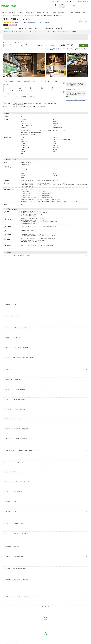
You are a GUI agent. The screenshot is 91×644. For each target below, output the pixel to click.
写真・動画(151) (29, 28)
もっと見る (45, 607)
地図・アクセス (39, 28)
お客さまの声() (49, 28)
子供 (52, 45)
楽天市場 (80, 2)
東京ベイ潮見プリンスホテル (17, 19)
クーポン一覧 (59, 28)
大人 (49, 45)
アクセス (48, 32)
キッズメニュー (39, 32)
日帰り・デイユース (19, 42)
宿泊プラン (8, 42)
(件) (17, 22)
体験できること (66, 32)
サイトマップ (65, 2)
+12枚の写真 (77, 71)
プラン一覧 (14, 28)
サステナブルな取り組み (44, 22)
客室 (12, 32)
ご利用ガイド (58, 2)
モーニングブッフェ (21, 32)
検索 (83, 45)
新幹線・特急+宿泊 (81, 49)
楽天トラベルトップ (7, 15)
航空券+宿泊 (55, 49)
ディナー (30, 32)
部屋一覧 (21, 28)
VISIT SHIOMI (56, 32)
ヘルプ (53, 2)
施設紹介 (6, 32)
